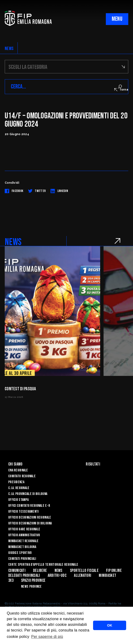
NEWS (9, 49)
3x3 (11, 580)
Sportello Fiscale (84, 571)
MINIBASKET (107, 575)
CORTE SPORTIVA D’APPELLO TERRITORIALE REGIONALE (43, 565)
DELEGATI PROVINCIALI (24, 575)
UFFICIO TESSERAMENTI (24, 512)
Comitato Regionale (22, 476)
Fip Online (114, 571)
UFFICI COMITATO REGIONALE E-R (29, 506)
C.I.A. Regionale (19, 488)
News (58, 571)
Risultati (93, 464)
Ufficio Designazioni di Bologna (30, 523)
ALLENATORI (83, 575)
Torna (121, 90)
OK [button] (110, 625)
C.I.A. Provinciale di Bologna (28, 494)
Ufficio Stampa (18, 500)
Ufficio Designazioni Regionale (30, 517)
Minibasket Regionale (24, 541)
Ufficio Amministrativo (24, 535)
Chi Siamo (15, 464)
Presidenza (16, 482)
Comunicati (17, 571)
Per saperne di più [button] (47, 637)
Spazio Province (33, 580)
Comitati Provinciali (22, 559)
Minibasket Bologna (22, 547)
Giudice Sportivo (20, 553)
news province (31, 587)
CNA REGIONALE (18, 470)
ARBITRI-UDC (57, 575)
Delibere (40, 571)
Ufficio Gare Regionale (24, 529)
